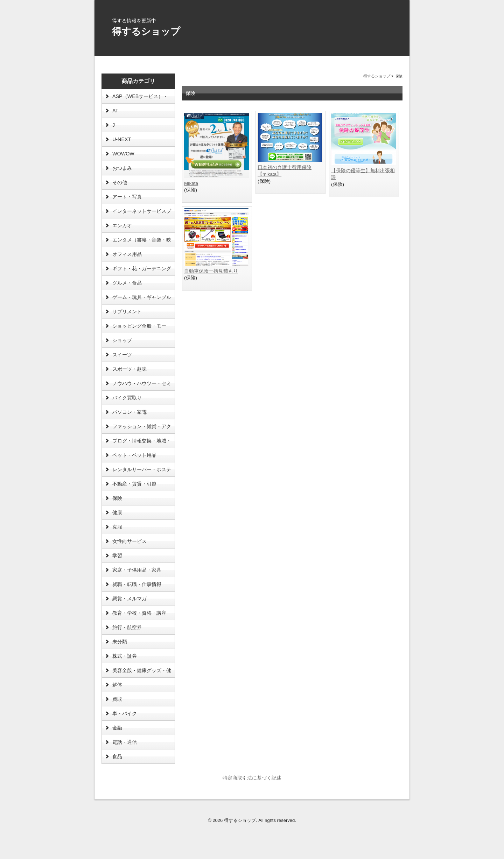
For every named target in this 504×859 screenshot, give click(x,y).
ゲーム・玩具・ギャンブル (142, 297)
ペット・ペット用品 (134, 455)
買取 (117, 699)
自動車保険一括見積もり (211, 271)
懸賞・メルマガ (129, 599)
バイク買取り (127, 398)
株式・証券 (125, 656)
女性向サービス (129, 541)
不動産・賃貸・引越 (134, 484)
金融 (117, 728)
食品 (117, 756)
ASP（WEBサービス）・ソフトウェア (140, 98)
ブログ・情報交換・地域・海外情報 (142, 443)
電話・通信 (125, 742)
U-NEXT (122, 139)
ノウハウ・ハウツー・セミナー (142, 385)
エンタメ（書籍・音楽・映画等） (142, 242)
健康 (117, 512)
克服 (117, 527)
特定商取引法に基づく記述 (252, 778)
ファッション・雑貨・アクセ (142, 428)
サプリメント (127, 312)
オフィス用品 (127, 254)
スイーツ (122, 355)
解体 (117, 685)
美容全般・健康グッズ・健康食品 (142, 672)
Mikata (191, 183)
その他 (120, 182)
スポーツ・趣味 (129, 369)
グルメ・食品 (127, 283)
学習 (117, 556)
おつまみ (122, 168)
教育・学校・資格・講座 (139, 613)
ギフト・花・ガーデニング (142, 268)
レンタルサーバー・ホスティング (142, 472)
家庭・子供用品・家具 (137, 570)
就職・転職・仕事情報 (137, 584)
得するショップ (146, 31)
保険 (117, 498)
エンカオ (122, 225)
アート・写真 (127, 197)
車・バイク (125, 713)
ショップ (122, 340)
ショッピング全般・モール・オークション (139, 328)
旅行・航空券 (127, 627)
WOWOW (123, 154)
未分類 (120, 642)
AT (115, 111)
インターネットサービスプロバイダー (142, 213)
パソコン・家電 (129, 412)
